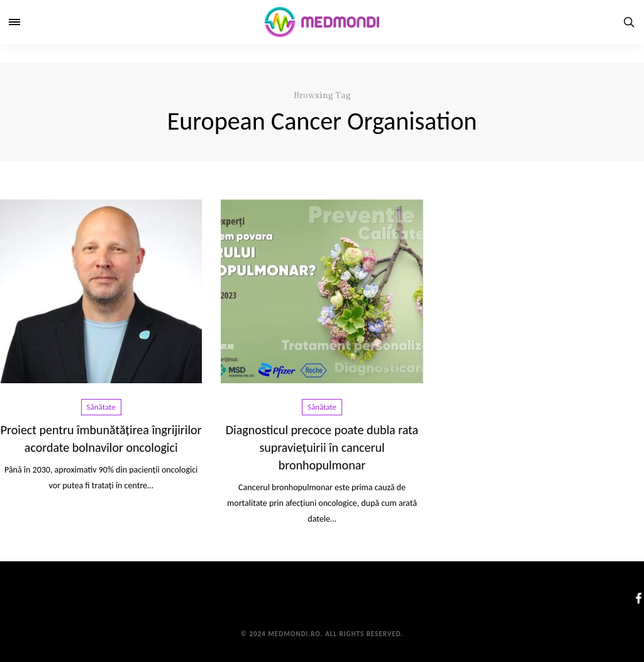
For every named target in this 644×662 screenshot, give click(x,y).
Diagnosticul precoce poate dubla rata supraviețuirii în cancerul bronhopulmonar (322, 447)
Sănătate (101, 407)
